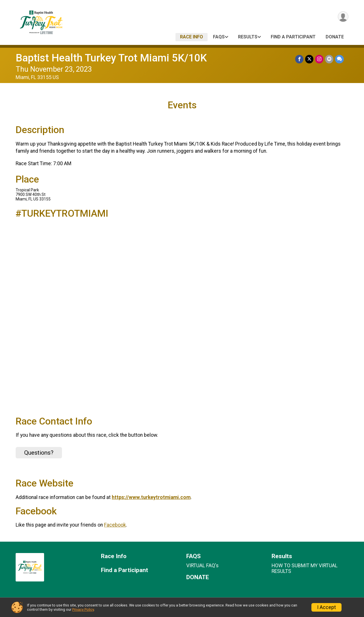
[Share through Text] (339, 59)
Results (248, 37)
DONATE (335, 37)
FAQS (219, 37)
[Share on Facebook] (299, 59)
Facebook (115, 525)
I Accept (326, 607)
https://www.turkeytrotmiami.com (151, 497)
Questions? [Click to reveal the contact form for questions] (39, 453)
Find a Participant (293, 37)
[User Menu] (343, 17)
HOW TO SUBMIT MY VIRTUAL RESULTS (305, 568)
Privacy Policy (83, 609)
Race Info (192, 37)
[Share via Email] (329, 59)
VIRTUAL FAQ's (202, 566)
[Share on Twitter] (309, 59)
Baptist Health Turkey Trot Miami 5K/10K (111, 58)
